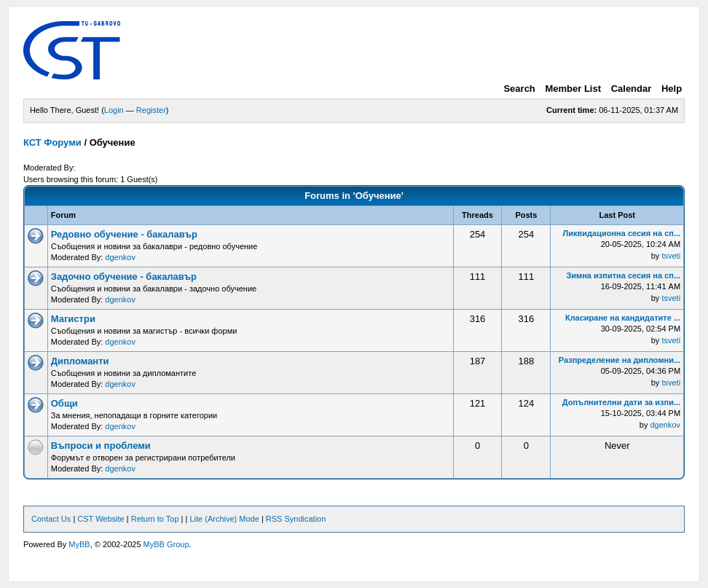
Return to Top (155, 519)
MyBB (79, 544)
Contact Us (51, 519)
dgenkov (120, 257)
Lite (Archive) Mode (224, 519)
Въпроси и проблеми (101, 446)
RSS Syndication (296, 519)
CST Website (101, 519)
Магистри (73, 319)
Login (114, 110)
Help (672, 89)
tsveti (671, 256)
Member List (573, 89)
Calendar (632, 89)
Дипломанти (80, 361)
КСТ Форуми (52, 142)
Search (519, 89)
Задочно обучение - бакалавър (124, 277)
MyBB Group (166, 544)
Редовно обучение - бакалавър (124, 234)
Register (151, 110)
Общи (64, 403)
